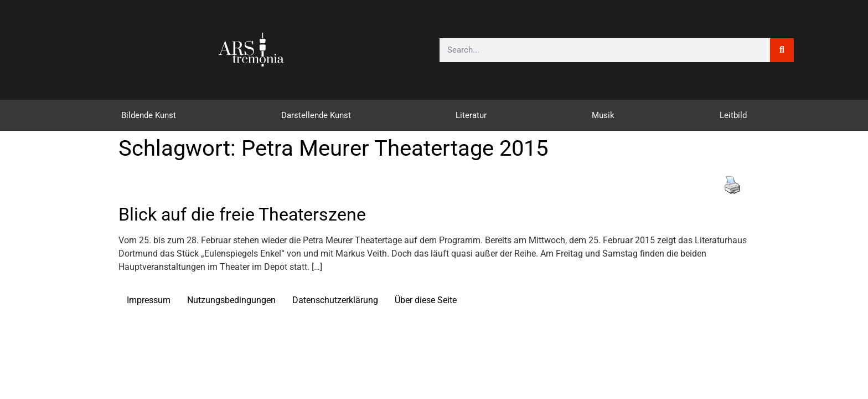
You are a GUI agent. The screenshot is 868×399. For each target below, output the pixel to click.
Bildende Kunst (149, 115)
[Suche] (782, 50)
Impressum (149, 300)
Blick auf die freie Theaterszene (242, 214)
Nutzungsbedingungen (231, 300)
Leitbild (733, 115)
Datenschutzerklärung (335, 300)
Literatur (471, 115)
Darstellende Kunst (316, 115)
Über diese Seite (426, 300)
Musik (603, 115)
